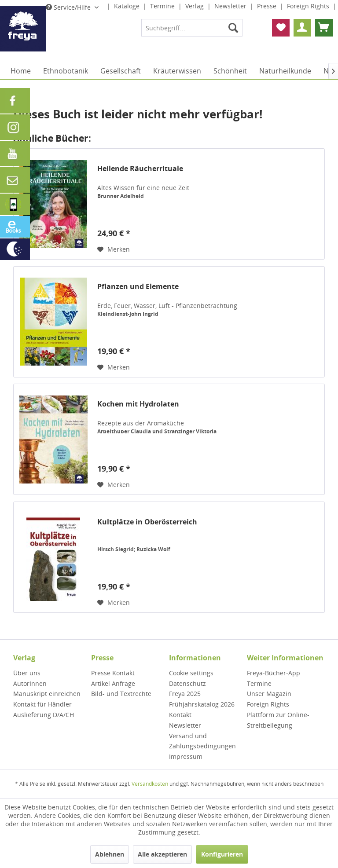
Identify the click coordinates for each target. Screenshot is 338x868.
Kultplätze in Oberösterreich (147, 522)
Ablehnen (110, 854)
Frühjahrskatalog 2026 (202, 704)
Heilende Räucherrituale (140, 169)
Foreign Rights (309, 6)
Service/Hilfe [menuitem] (69, 7)
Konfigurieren (222, 854)
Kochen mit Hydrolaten (138, 404)
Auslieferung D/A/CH (44, 715)
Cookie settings (191, 673)
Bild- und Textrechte (121, 694)
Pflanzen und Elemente (138, 287)
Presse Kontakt (113, 673)
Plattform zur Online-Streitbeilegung (278, 720)
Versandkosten (150, 784)
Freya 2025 (185, 694)
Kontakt (180, 715)
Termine (163, 6)
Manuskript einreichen (47, 694)
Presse (268, 6)
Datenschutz (187, 683)
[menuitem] (192, 28)
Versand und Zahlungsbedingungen (202, 741)
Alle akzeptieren (162, 854)
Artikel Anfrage (113, 683)
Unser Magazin (269, 694)
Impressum (186, 756)
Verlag (195, 6)
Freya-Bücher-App (274, 673)
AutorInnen (30, 683)
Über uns (27, 673)
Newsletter (231, 6)
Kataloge (128, 6)
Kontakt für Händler (42, 704)
